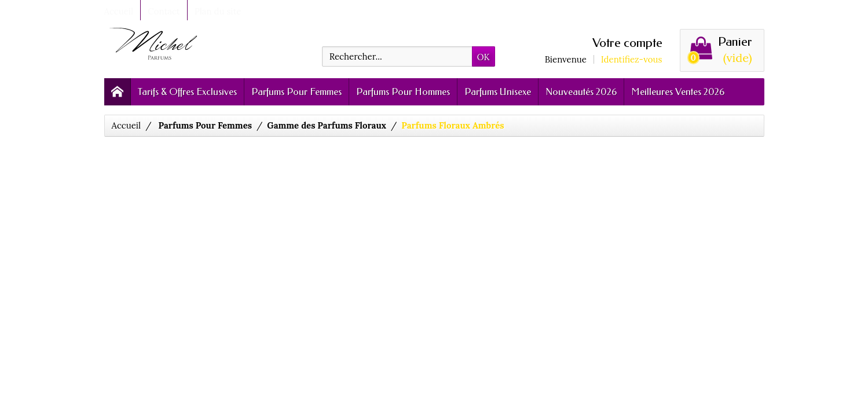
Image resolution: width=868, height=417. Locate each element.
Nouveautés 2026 (581, 92)
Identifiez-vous (632, 59)
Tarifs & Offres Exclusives (187, 92)
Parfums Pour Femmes (296, 92)
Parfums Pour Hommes (403, 92)
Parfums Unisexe (498, 92)
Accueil (127, 125)
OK (484, 57)
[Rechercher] (397, 56)
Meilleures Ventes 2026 (678, 92)
